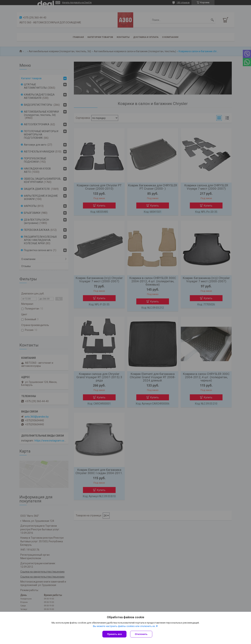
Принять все (114, 634)
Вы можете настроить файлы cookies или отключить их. (124, 626)
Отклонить (141, 634)
